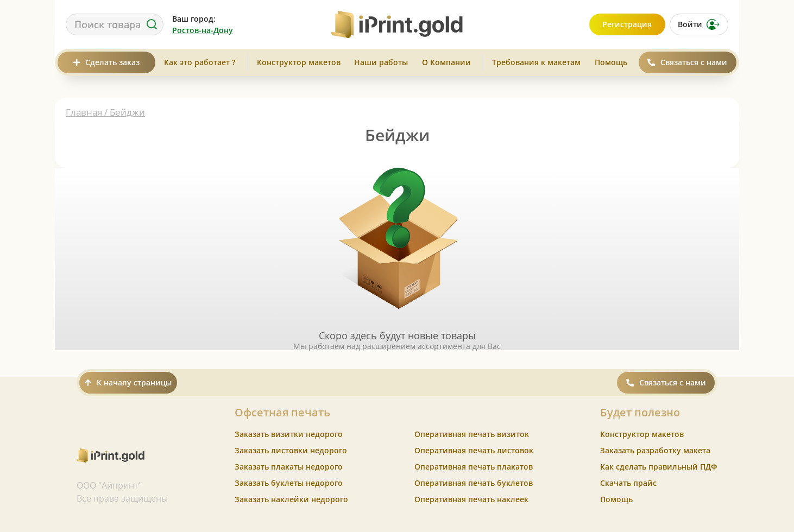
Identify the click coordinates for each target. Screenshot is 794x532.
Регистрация (627, 24)
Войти (699, 24)
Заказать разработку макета (655, 450)
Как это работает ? (200, 62)
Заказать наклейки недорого (291, 499)
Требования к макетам (536, 62)
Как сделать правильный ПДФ (659, 467)
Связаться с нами (687, 62)
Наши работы (381, 62)
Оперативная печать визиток (472, 434)
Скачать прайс (628, 483)
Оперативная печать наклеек (471, 499)
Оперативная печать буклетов (474, 483)
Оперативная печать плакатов (474, 467)
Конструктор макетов (299, 62)
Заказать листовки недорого (291, 450)
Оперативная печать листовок (474, 450)
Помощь (611, 62)
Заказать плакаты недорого (289, 467)
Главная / (88, 112)
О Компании (446, 62)
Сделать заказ (106, 62)
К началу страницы (128, 382)
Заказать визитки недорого (289, 434)
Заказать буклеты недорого (289, 483)
